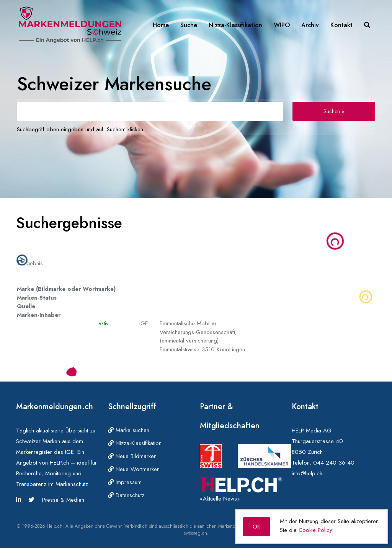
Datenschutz (126, 495)
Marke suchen (129, 430)
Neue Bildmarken (132, 456)
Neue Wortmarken (134, 469)
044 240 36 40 (334, 463)
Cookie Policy (315, 530)
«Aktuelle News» (220, 499)
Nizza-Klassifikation (235, 25)
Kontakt (341, 25)
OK (256, 527)
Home (161, 25)
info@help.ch (307, 473)
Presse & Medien (63, 500)
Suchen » (334, 111)
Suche (189, 25)
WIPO (282, 25)
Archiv (310, 25)
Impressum (125, 482)
